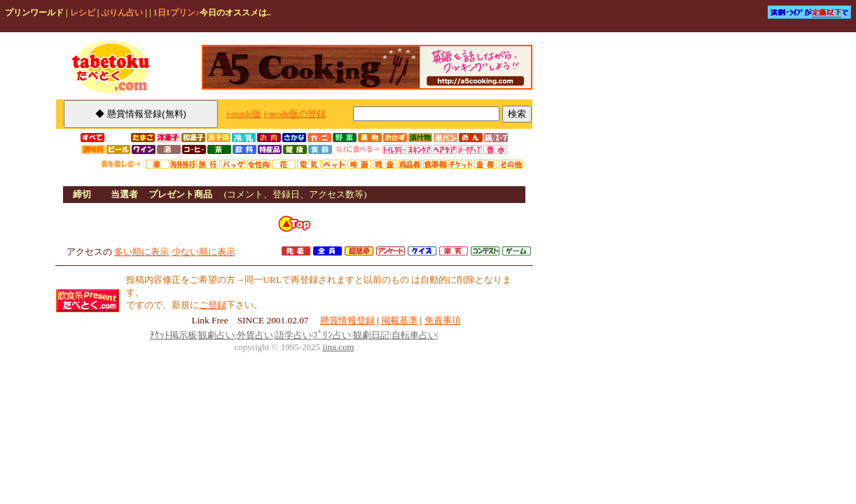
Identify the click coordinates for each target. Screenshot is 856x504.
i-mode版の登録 (295, 114)
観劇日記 (371, 335)
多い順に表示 (141, 252)
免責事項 (443, 320)
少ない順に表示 (203, 252)
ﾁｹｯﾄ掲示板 (173, 335)
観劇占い (216, 335)
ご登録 (213, 305)
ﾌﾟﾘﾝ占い (332, 335)
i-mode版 (244, 114)
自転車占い (414, 335)
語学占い (294, 335)
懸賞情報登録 (347, 320)
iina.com (338, 347)
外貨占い (255, 335)
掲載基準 (399, 320)
